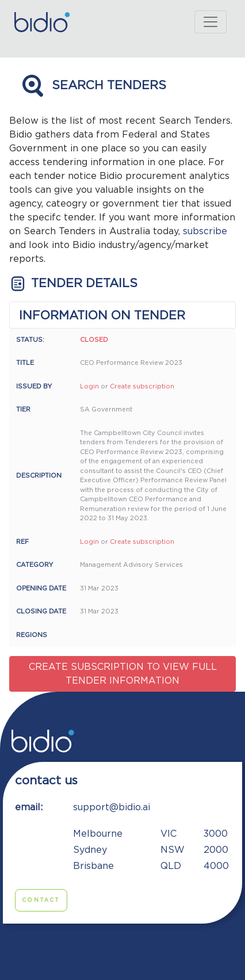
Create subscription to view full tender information (123, 674)
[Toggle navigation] (210, 22)
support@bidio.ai (112, 807)
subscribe (205, 231)
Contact (41, 900)
